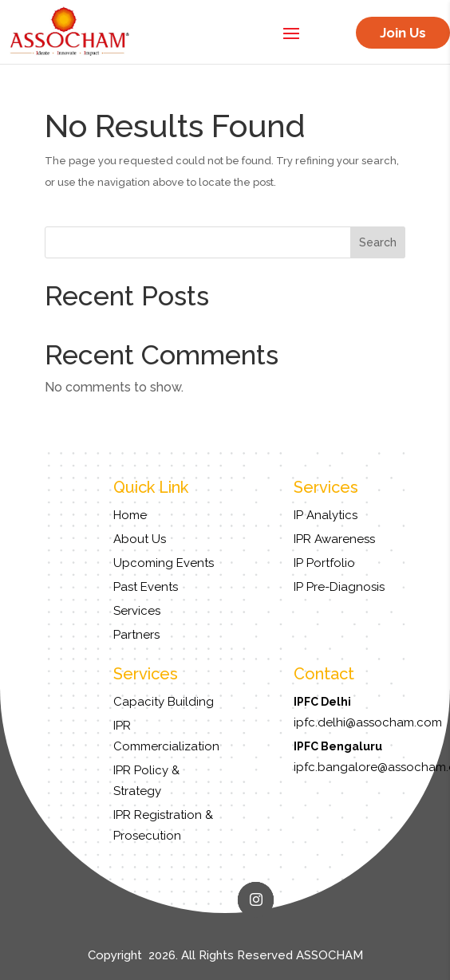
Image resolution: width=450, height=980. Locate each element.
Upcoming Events (164, 563)
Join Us (403, 33)
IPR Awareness (334, 539)
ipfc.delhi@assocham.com (368, 722)
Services (137, 611)
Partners (136, 635)
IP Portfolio (324, 563)
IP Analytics (326, 515)
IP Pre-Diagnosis (339, 587)
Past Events (146, 587)
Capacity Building (164, 702)
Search (378, 242)
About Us (140, 539)
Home (130, 515)
